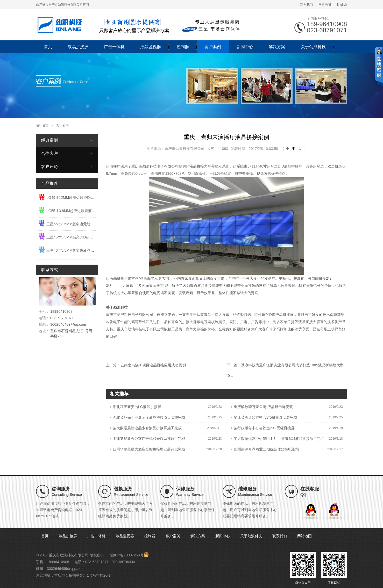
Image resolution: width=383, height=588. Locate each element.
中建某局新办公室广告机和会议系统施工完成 (148, 439)
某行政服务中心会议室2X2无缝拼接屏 (263, 428)
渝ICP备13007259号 (127, 555)
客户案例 (213, 47)
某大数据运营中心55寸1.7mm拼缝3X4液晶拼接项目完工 (278, 439)
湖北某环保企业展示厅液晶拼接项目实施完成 (148, 417)
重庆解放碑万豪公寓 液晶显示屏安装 (262, 407)
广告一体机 (114, 47)
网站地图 (325, 5)
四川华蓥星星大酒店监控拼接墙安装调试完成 (148, 449)
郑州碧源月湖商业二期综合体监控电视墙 (265, 449)
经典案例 (49, 140)
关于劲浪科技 (313, 47)
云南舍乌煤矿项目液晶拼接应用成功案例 (153, 365)
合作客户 (49, 153)
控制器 (183, 47)
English (342, 5)
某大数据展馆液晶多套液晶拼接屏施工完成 (146, 428)
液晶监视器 (151, 47)
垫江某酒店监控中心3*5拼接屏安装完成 (264, 417)
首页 (48, 47)
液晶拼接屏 (78, 47)
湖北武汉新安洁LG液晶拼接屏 (136, 407)
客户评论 (49, 167)
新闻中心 (245, 47)
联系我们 (307, 5)
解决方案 (277, 47)
